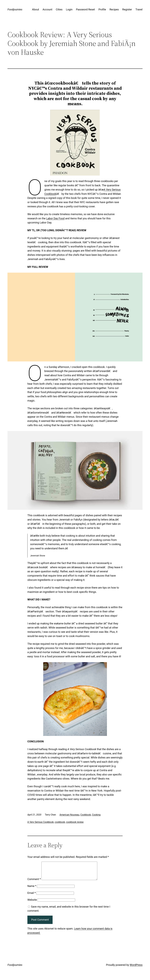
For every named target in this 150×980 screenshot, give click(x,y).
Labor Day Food (55, 218)
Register (127, 9)
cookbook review (75, 822)
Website (32, 903)
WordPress (136, 968)
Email (32, 896)
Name (32, 889)
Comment (34, 883)
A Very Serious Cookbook (41, 822)
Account (47, 9)
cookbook (60, 822)
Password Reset (85, 9)
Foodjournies (15, 9)
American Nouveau (69, 815)
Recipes (114, 9)
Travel (139, 9)
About (36, 9)
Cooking (96, 815)
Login (69, 9)
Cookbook (86, 815)
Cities (59, 9)
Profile (102, 9)
